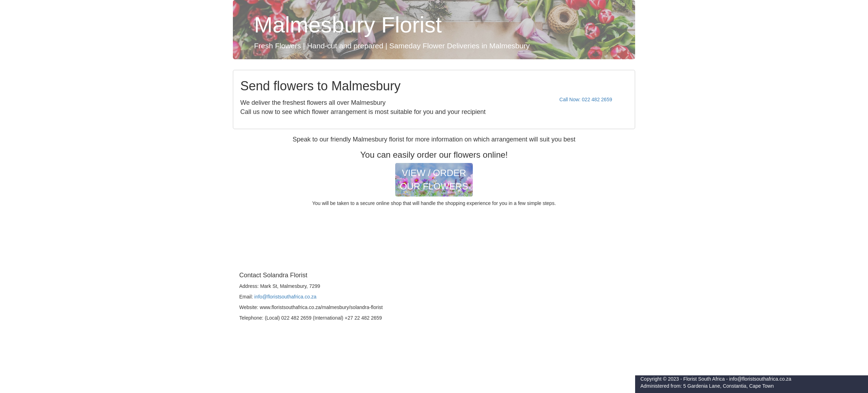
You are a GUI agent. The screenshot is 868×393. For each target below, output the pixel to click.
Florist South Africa (704, 379)
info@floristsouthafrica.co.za (285, 297)
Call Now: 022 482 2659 (586, 99)
